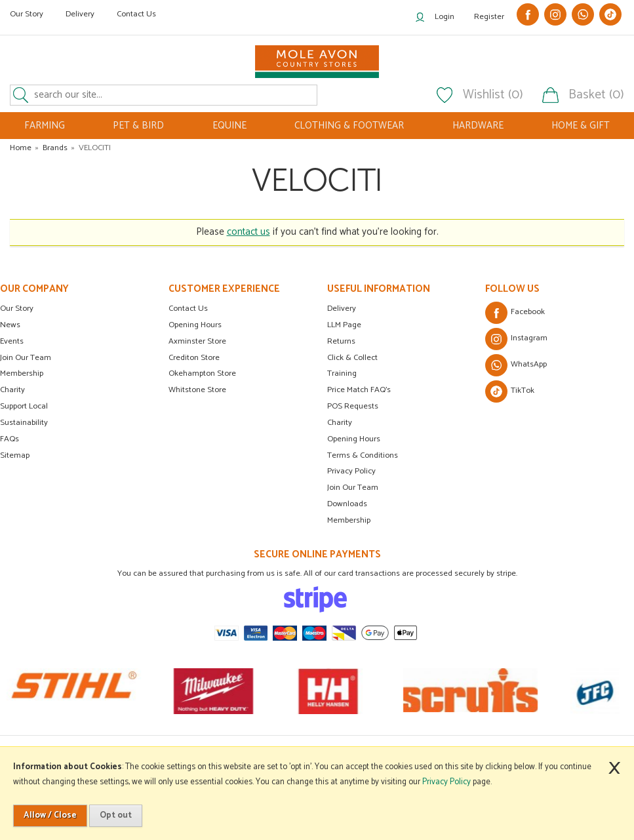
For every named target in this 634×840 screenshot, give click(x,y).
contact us (248, 232)
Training (342, 373)
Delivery (80, 14)
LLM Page (344, 325)
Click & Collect (352, 358)
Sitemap (15, 455)
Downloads (347, 504)
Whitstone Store (197, 390)
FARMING (45, 126)
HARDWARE (478, 126)
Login (445, 17)
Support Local (24, 406)
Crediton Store (194, 358)
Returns (341, 341)
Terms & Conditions (363, 455)
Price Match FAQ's (359, 390)
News (10, 325)
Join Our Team (26, 358)
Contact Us (136, 14)
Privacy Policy (351, 471)
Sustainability (24, 423)
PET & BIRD (138, 126)
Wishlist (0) (493, 95)
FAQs (10, 439)
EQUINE (229, 126)
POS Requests (353, 406)
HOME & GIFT (581, 126)
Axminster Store (197, 341)
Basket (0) (596, 95)
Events (12, 341)
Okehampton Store (202, 373)
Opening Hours (195, 325)
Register (489, 17)
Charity (12, 390)
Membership (22, 373)
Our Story (27, 14)
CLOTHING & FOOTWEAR (349, 126)
